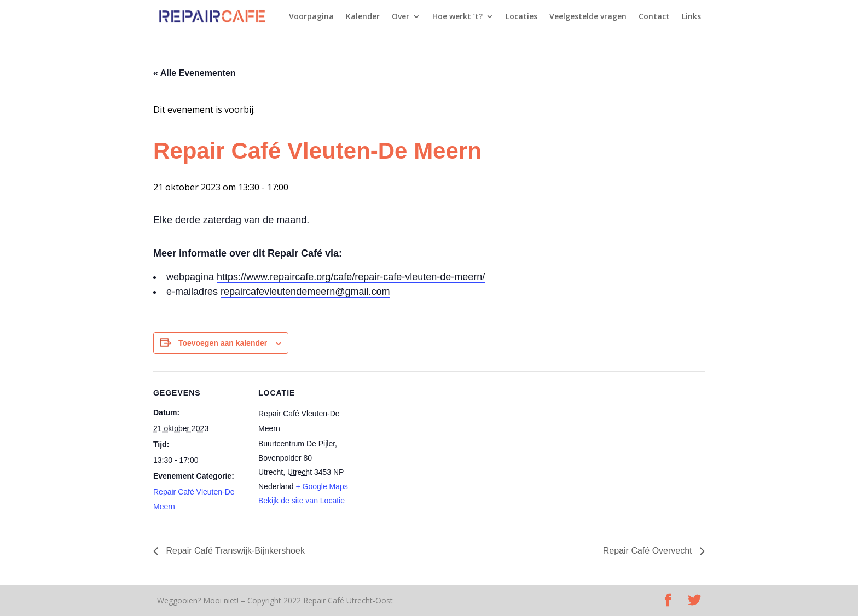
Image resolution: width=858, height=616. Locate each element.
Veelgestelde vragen (588, 17)
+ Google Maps (322, 486)
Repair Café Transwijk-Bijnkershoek (234, 551)
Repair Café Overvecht (649, 551)
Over (401, 17)
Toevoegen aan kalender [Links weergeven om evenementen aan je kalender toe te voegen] (223, 343)
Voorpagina (311, 17)
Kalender (363, 17)
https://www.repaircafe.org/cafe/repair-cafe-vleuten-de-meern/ (351, 277)
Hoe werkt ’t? (457, 17)
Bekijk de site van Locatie (302, 501)
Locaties (521, 17)
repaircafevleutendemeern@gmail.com (305, 292)
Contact (654, 17)
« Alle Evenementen (195, 73)
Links (691, 17)
